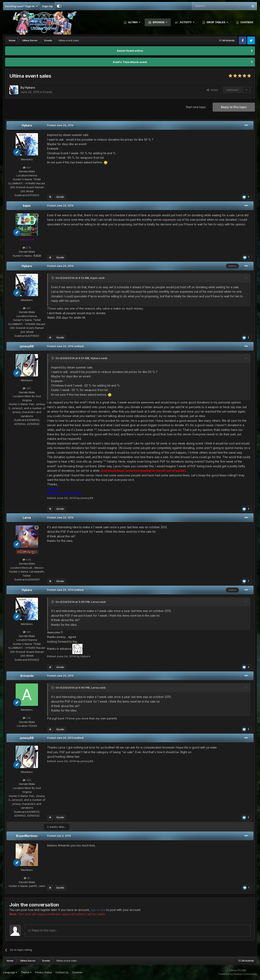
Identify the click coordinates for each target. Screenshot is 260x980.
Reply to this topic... (43, 930)
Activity (186, 22)
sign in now (98, 910)
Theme (26, 972)
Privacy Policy (43, 972)
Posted (60, 125)
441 (27, 167)
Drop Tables (216, 22)
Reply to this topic (234, 107)
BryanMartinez (27, 836)
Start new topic (196, 107)
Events (48, 92)
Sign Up (47, 6)
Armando (27, 676)
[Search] (210, 6)
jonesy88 (27, 346)
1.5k (27, 718)
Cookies (77, 972)
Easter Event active (130, 51)
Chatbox (246, 22)
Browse (159, 22)
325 (27, 388)
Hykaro (27, 125)
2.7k (27, 248)
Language (10, 972)
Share (212, 90)
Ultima (133, 22)
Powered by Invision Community (238, 974)
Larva (27, 518)
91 (27, 878)
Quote (60, 197)
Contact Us (62, 972)
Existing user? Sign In (21, 6)
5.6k (27, 560)
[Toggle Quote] (53, 278)
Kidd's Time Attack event (130, 62)
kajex (27, 206)
